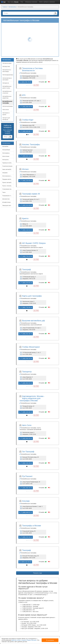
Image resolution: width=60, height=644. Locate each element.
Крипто (25, 218)
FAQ (22, 2)
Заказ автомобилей (8, 169)
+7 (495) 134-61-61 (26, 230)
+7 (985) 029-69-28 (26, 283)
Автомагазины (6, 143)
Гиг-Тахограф (28, 452)
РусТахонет (27, 476)
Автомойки (5, 146)
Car (3, 2)
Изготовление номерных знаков (8, 176)
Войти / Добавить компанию (47, 2)
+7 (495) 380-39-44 (26, 488)
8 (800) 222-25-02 (25, 562)
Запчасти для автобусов (6, 119)
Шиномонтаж (6, 199)
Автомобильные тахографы (7, 102)
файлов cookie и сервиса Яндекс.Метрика (24, 640)
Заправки (5, 173)
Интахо (25, 169)
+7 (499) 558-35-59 (26, 359)
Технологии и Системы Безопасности (32, 69)
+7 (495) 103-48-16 (26, 412)
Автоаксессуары (7, 63)
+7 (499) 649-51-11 (26, 512)
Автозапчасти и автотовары (7, 71)
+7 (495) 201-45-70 (26, 334)
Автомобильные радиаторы (7, 97)
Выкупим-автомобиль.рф (33, 321)
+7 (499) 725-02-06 (26, 256)
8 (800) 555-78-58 (25, 82)
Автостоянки (6, 156)
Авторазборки (6, 150)
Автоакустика (6, 66)
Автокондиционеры (8, 75)
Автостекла (6, 110)
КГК (24, 95)
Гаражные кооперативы (8, 163)
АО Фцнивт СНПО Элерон (34, 243)
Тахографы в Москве (32, 526)
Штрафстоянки (6, 202)
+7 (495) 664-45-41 (26, 438)
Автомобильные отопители (7, 92)
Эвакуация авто (7, 205)
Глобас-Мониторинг (31, 347)
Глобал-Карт (28, 120)
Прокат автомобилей (8, 183)
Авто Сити (27, 425)
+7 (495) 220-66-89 (26, 181)
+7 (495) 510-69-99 (26, 205)
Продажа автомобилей (8, 179)
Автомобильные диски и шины (7, 87)
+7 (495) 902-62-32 (26, 383)
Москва (16, 2)
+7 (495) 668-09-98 (26, 107)
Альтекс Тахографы (31, 144)
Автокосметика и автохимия (7, 79)
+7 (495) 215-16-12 (26, 537)
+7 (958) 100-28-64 (26, 463)
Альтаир (26, 501)
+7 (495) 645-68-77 (26, 131)
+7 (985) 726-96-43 (26, 307)
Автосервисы (6, 153)
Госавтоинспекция (7, 166)
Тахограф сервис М (31, 194)
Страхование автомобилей (8, 189)
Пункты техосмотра (8, 186)
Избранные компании (31, 2)
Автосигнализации (8, 106)
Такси (4, 192)
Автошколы (5, 160)
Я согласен (50, 640)
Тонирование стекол (8, 196)
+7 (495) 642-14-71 (26, 156)
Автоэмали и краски (6, 114)
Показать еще (37, 573)
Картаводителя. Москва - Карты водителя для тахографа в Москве (32, 398)
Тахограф (26, 269)
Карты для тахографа (32, 296)
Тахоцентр (27, 372)
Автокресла (6, 83)
